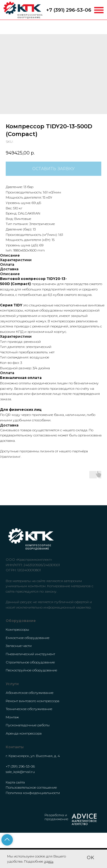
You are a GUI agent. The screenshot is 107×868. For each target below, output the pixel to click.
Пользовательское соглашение (31, 787)
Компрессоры (17, 629)
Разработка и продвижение (56, 817)
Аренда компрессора (24, 733)
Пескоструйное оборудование (31, 670)
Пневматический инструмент (30, 654)
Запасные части (19, 646)
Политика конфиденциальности (33, 793)
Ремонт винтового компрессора (33, 701)
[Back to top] (7, 840)
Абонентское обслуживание (30, 693)
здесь (49, 861)
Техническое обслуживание (29, 709)
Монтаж (12, 717)
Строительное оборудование (30, 662)
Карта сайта (15, 782)
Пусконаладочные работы (28, 725)
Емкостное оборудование (28, 638)
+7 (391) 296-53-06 (69, 10)
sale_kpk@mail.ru (20, 772)
